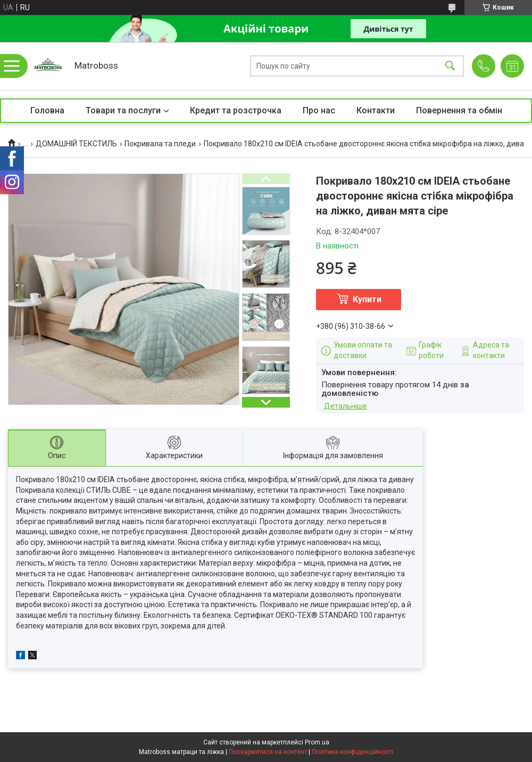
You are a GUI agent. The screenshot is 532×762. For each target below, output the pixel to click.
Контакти (376, 110)
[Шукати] (450, 66)
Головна (47, 110)
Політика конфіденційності (352, 752)
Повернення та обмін (459, 110)
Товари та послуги (123, 110)
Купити (367, 299)
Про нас (319, 110)
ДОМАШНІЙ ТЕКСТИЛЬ (76, 144)
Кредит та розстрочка (236, 110)
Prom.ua (317, 742)
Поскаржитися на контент (268, 752)
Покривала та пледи (160, 144)
